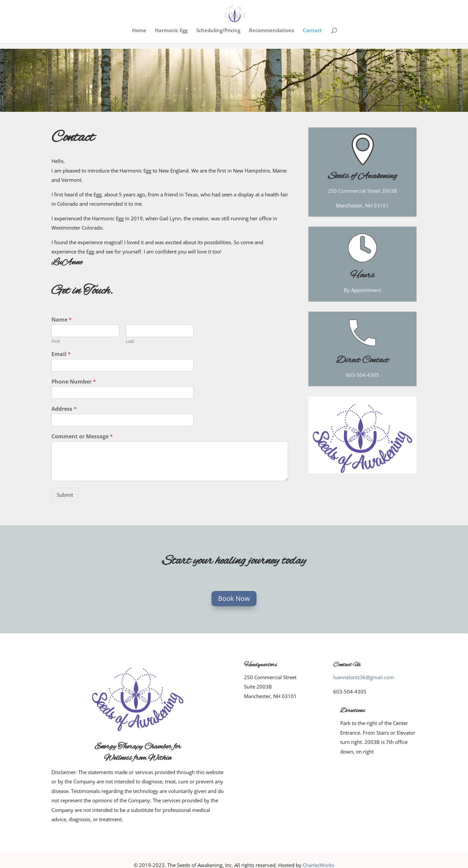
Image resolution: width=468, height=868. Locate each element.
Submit (65, 495)
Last (130, 341)
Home (139, 31)
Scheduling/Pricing (218, 31)
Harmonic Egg (171, 31)
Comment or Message (82, 436)
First (56, 341)
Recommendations (272, 31)
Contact (312, 31)
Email (61, 354)
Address (64, 409)
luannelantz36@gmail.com (364, 677)
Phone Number (74, 382)
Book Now (234, 598)
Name (62, 320)
